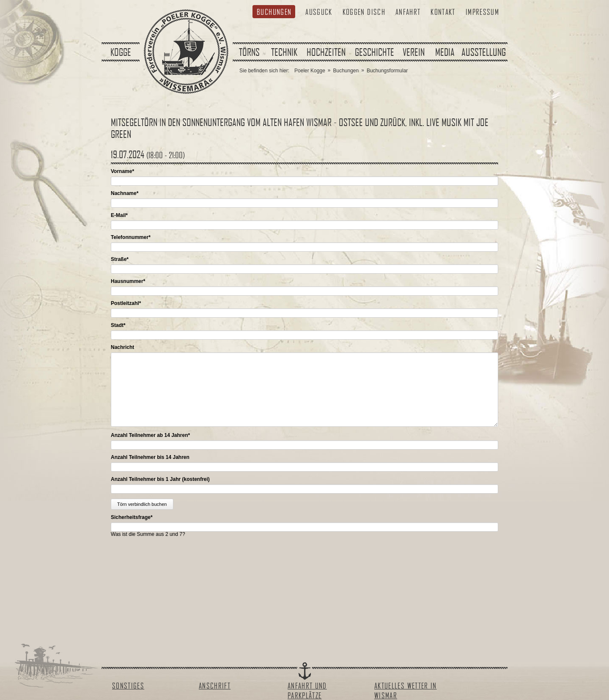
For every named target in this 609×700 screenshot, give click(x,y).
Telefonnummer (131, 237)
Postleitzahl (126, 303)
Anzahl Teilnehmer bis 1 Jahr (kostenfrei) (160, 479)
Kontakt (443, 12)
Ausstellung (484, 52)
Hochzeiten (326, 52)
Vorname (122, 171)
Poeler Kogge (310, 71)
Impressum (482, 12)
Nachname (125, 193)
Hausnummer (128, 281)
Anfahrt (408, 12)
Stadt (118, 325)
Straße (120, 259)
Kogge (121, 52)
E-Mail (119, 215)
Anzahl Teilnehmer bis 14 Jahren (150, 457)
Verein (414, 52)
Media (445, 52)
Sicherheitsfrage (132, 517)
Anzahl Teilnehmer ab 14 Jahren (150, 435)
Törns (249, 52)
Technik (284, 52)
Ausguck (319, 12)
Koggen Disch (364, 12)
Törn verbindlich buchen (142, 504)
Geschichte (374, 52)
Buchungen (274, 12)
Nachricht (122, 347)
